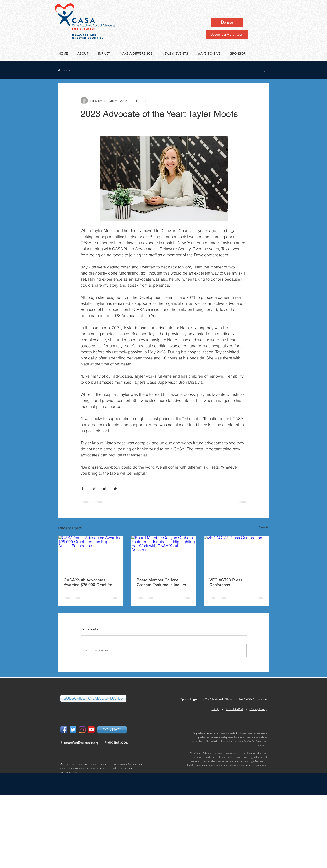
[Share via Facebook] (83, 488)
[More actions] (244, 101)
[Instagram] (82, 730)
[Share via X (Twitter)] (94, 488)
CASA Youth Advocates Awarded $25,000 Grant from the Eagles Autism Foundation (90, 582)
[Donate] (227, 22)
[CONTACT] (112, 730)
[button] (263, 70)
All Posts (64, 70)
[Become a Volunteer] (227, 34)
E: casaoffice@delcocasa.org (79, 743)
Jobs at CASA (234, 709)
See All (264, 527)
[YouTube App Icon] (91, 730)
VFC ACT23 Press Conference (226, 582)
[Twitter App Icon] (73, 730)
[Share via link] (116, 488)
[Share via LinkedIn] (105, 488)
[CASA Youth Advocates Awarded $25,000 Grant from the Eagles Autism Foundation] (91, 554)
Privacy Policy (258, 709)
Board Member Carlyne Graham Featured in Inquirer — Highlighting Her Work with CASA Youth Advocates (163, 582)
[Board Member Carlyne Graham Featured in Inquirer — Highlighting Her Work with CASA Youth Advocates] (164, 554)
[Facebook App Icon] (64, 730)
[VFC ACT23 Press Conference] (236, 554)
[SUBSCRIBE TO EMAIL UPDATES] (93, 698)
